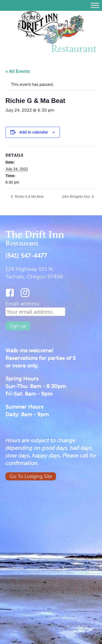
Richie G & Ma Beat (29, 197)
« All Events (18, 71)
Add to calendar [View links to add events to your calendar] (34, 132)
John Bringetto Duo (76, 197)
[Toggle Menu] (95, 5)
